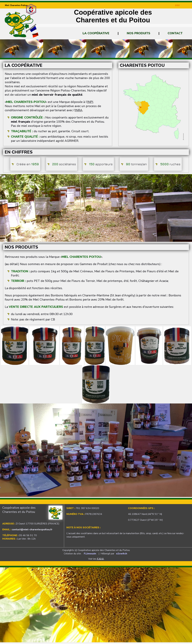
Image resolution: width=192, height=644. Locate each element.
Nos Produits (139, 33)
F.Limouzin (90, 554)
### (177, 5)
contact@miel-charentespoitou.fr (32, 530)
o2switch (122, 554)
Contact (175, 33)
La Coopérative (96, 33)
